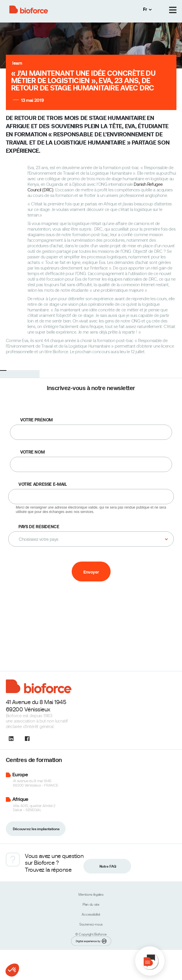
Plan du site (91, 905)
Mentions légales (91, 895)
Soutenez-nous (91, 924)
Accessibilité (91, 914)
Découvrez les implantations (36, 829)
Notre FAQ (108, 866)
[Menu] (173, 10)
